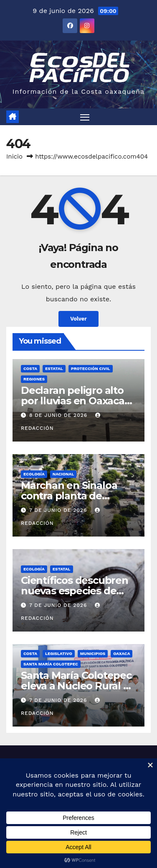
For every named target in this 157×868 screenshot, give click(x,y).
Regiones (34, 379)
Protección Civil (91, 369)
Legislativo (59, 654)
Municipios (93, 654)
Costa (30, 369)
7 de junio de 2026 (59, 510)
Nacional (63, 474)
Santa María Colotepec (51, 664)
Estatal (54, 369)
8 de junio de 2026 (59, 415)
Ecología (34, 474)
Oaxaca (122, 654)
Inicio (14, 157)
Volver (78, 319)
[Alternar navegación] (85, 117)
